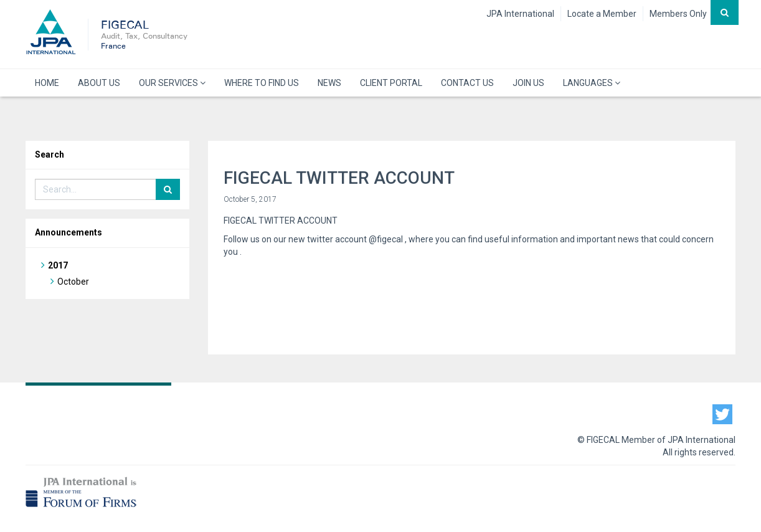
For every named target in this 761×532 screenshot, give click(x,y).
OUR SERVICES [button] (172, 83)
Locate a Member (602, 14)
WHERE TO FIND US (262, 83)
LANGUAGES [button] (592, 83)
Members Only (678, 14)
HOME (47, 83)
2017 (58, 265)
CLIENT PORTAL (391, 83)
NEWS (329, 83)
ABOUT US (99, 83)
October (73, 282)
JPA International (520, 14)
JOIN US (528, 83)
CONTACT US (467, 83)
